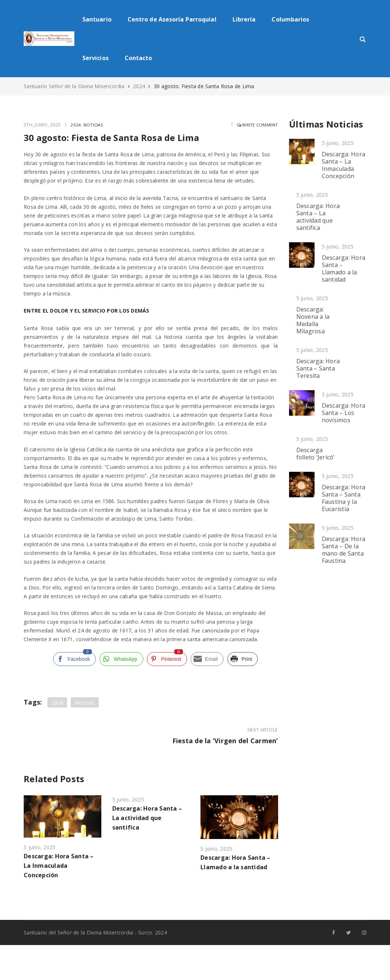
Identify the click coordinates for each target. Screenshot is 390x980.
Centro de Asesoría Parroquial (172, 19)
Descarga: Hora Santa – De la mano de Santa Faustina (344, 550)
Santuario (97, 19)
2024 (139, 86)
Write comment (256, 125)
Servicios (95, 58)
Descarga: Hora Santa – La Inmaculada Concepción (59, 865)
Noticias (94, 125)
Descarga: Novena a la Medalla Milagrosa (313, 320)
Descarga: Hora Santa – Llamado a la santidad (344, 268)
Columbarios (290, 19)
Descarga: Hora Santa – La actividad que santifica (147, 817)
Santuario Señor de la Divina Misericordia (75, 86)
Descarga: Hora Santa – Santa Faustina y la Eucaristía (344, 498)
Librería (244, 19)
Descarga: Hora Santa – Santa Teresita (318, 368)
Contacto (139, 58)
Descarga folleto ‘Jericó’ (315, 454)
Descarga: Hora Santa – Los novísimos (344, 413)
